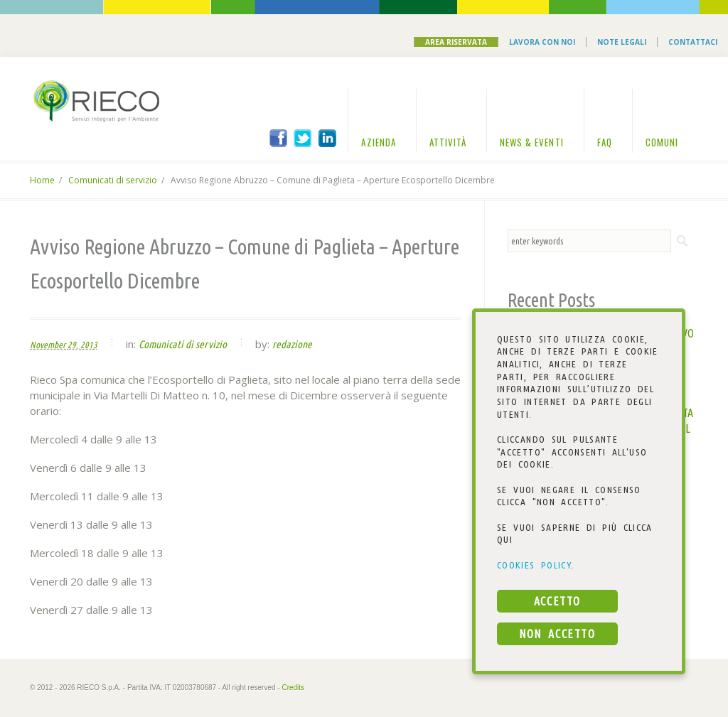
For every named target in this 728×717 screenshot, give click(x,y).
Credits (293, 688)
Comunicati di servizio (113, 180)
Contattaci (693, 42)
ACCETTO (557, 601)
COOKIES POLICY (534, 565)
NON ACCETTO (557, 634)
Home (42, 180)
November (48, 345)
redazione (292, 344)
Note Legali (622, 42)
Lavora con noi (542, 42)
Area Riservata (456, 42)
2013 (89, 345)
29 (72, 345)
